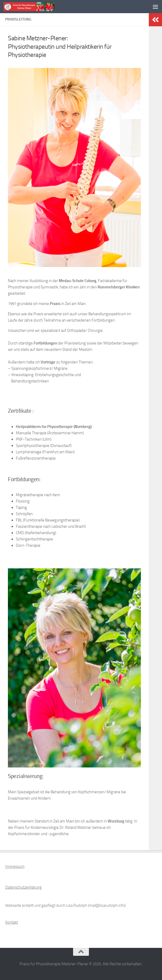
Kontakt (12, 922)
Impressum (15, 866)
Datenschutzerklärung (23, 887)
